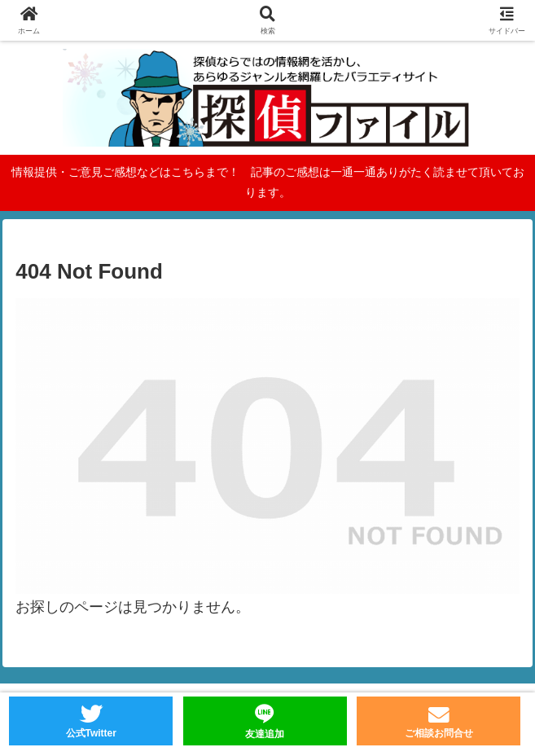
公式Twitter (91, 733)
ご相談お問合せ (439, 733)
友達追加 (265, 734)
